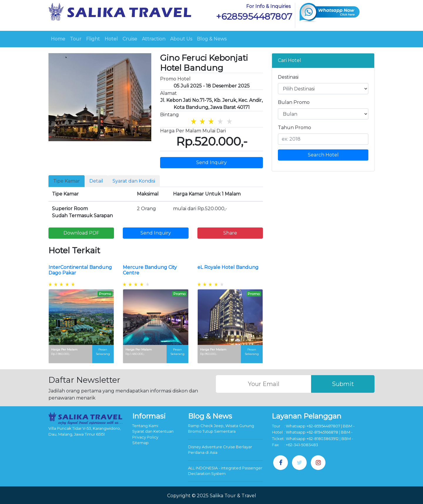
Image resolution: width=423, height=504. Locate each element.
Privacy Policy (145, 437)
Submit (343, 384)
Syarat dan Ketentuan (153, 431)
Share (230, 233)
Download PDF (81, 233)
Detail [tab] (96, 181)
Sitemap (140, 443)
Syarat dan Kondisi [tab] (134, 181)
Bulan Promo (294, 102)
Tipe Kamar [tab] (67, 181)
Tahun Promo (294, 128)
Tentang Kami (145, 426)
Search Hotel (323, 155)
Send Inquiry (211, 162)
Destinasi (288, 77)
